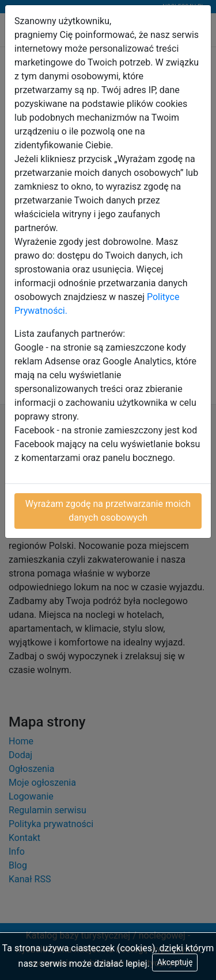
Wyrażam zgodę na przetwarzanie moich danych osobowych (108, 511)
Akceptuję (175, 962)
